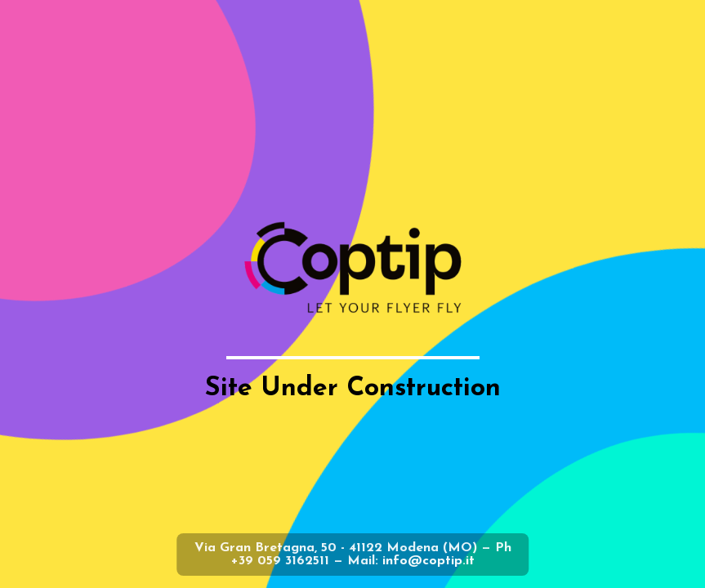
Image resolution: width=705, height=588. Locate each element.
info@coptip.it (428, 561)
